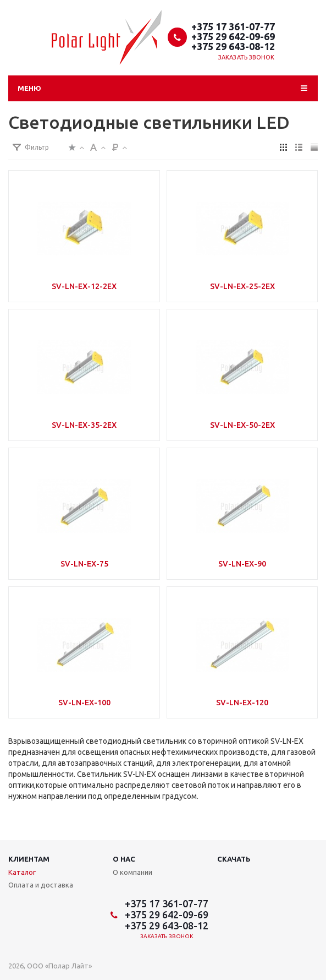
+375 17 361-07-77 (233, 26)
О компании (132, 872)
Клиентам (29, 859)
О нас (124, 859)
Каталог (22, 872)
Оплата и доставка (41, 885)
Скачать (234, 859)
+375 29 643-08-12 (233, 46)
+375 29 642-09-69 (233, 36)
